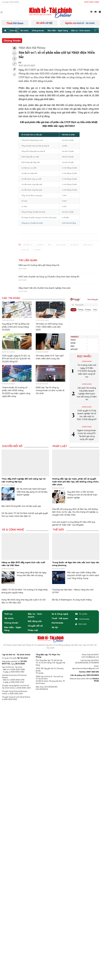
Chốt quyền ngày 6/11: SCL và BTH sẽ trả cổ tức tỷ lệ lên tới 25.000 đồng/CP (16, 359)
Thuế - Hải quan (60, 618)
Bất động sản (35, 621)
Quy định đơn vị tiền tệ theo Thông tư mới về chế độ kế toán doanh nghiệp (82, 495)
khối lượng (88, 245)
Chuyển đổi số (12, 446)
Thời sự (13, 31)
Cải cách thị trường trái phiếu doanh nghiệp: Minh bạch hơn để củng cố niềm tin (87, 394)
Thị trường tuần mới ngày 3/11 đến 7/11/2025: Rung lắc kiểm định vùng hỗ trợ (87, 371)
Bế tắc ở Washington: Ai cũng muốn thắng (72, 600)
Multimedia (57, 623)
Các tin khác (11, 298)
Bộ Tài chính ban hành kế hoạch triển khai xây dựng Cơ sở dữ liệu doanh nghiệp (32, 492)
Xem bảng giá (93, 299)
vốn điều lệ (74, 245)
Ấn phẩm (81, 614)
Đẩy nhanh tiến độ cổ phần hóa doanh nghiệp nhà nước (45, 288)
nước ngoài (61, 245)
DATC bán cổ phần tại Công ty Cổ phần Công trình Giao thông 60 (49, 277)
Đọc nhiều (84, 356)
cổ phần (40, 245)
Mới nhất (81, 624)
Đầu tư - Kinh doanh (81, 31)
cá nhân (37, 250)
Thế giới (58, 530)
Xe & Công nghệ (13, 530)
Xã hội (55, 627)
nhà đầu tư (28, 245)
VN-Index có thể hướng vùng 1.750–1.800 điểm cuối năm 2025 (49, 327)
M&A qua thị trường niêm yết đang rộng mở (39, 265)
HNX (50, 245)
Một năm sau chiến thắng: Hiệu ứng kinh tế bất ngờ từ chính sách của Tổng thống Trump (83, 575)
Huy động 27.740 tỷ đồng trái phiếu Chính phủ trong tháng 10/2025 (16, 327)
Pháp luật (60, 446)
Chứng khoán (38, 31)
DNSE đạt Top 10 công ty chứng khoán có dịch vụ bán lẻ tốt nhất (50, 390)
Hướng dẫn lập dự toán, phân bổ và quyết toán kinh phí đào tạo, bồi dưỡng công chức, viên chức (76, 482)
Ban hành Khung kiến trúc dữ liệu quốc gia (21, 506)
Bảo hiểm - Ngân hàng (58, 31)
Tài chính (24, 31)
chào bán (25, 250)
